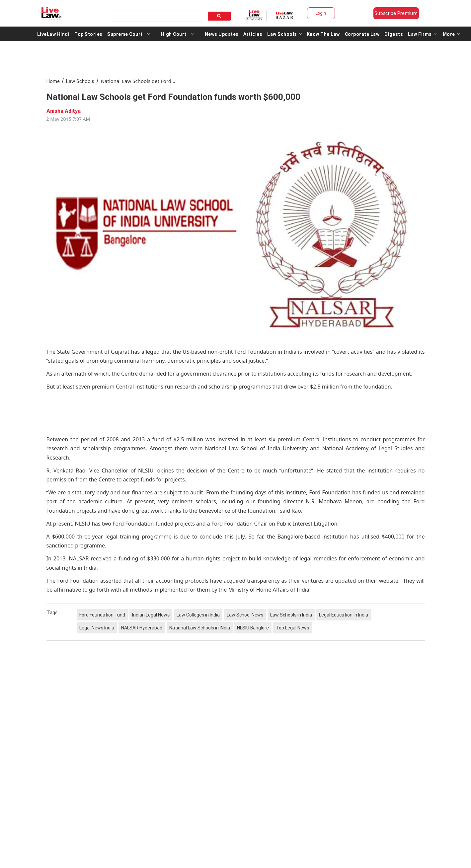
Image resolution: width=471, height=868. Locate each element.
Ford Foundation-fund (102, 615)
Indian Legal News (151, 615)
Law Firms (422, 34)
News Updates (222, 34)
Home (53, 81)
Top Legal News (292, 628)
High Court (174, 34)
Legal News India (97, 628)
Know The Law (323, 34)
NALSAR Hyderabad (142, 628)
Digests (394, 34)
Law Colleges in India (198, 615)
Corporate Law (362, 34)
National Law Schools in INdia (200, 628)
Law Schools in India (291, 615)
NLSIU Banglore (253, 628)
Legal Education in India (344, 615)
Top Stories (88, 34)
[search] (156, 16)
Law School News (245, 615)
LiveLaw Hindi (53, 34)
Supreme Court (125, 34)
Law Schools (284, 34)
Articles (253, 34)
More (451, 34)
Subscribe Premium (396, 13)
